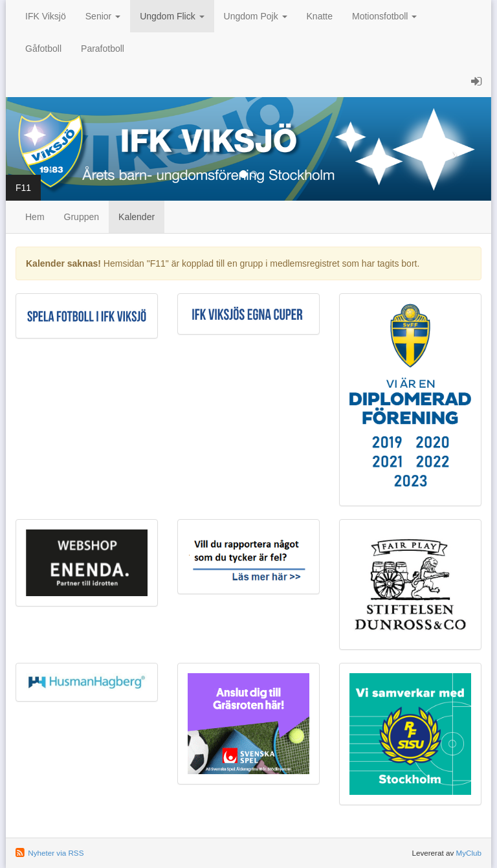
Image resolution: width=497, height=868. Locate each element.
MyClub (469, 853)
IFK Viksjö (46, 16)
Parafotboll (103, 49)
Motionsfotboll (384, 16)
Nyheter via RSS (56, 853)
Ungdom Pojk (256, 16)
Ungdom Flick (172, 16)
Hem (35, 217)
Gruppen (82, 217)
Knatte (320, 16)
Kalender (137, 217)
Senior (103, 16)
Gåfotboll (43, 49)
